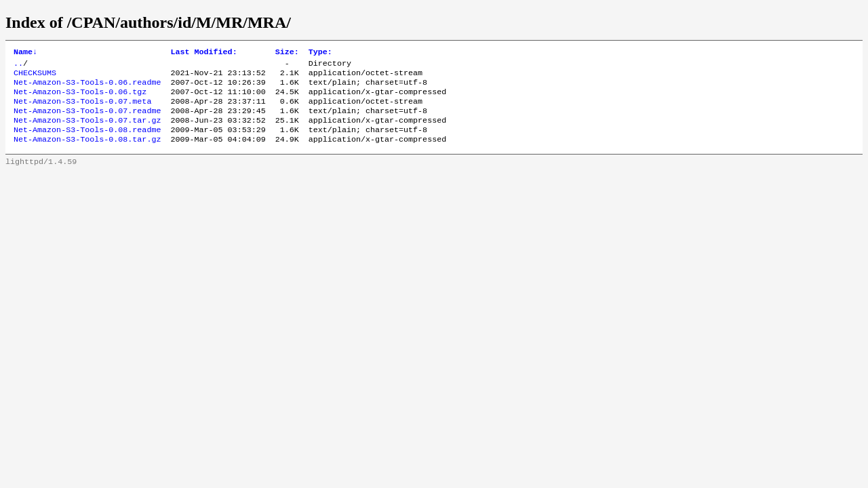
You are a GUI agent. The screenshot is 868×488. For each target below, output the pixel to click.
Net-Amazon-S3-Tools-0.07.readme (87, 120)
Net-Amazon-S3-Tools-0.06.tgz (80, 98)
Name (25, 53)
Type (320, 53)
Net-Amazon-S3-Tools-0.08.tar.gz (87, 152)
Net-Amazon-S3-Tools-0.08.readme (87, 142)
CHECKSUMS (35, 77)
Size (287, 53)
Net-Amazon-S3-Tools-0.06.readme (87, 87)
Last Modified (203, 53)
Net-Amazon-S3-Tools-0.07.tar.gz (87, 131)
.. (18, 66)
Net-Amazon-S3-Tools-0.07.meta (82, 109)
